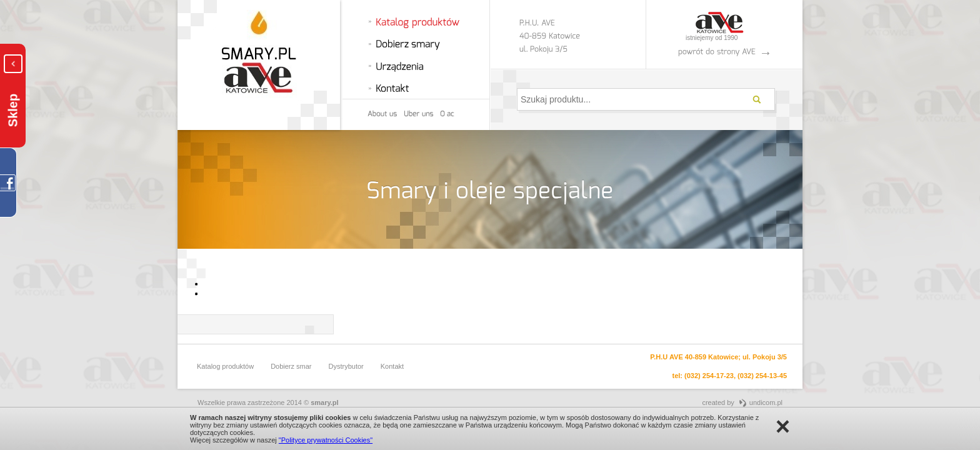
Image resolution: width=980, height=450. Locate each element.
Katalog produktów (225, 366)
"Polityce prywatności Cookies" (326, 440)
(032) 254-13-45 (762, 376)
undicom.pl (766, 402)
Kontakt (392, 366)
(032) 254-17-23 (709, 376)
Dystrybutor (346, 366)
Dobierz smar (291, 366)
